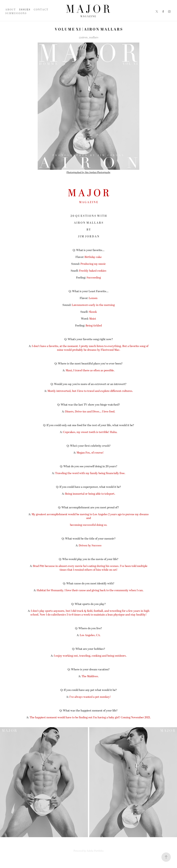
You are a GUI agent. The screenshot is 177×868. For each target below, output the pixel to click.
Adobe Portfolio (95, 851)
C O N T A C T (41, 10)
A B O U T (10, 10)
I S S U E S (25, 10)
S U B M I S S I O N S (16, 13)
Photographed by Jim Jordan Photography (88, 172)
